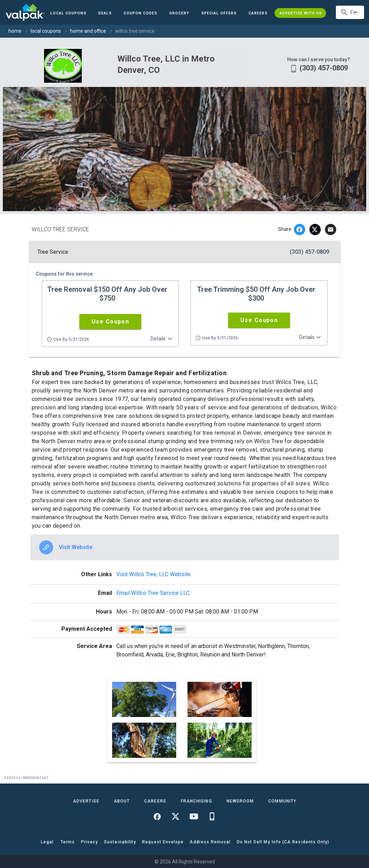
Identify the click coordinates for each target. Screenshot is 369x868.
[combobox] (350, 12)
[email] (331, 229)
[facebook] (300, 229)
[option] (185, 547)
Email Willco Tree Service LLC (153, 593)
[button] (219, 13)
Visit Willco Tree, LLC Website (153, 574)
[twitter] (315, 229)
